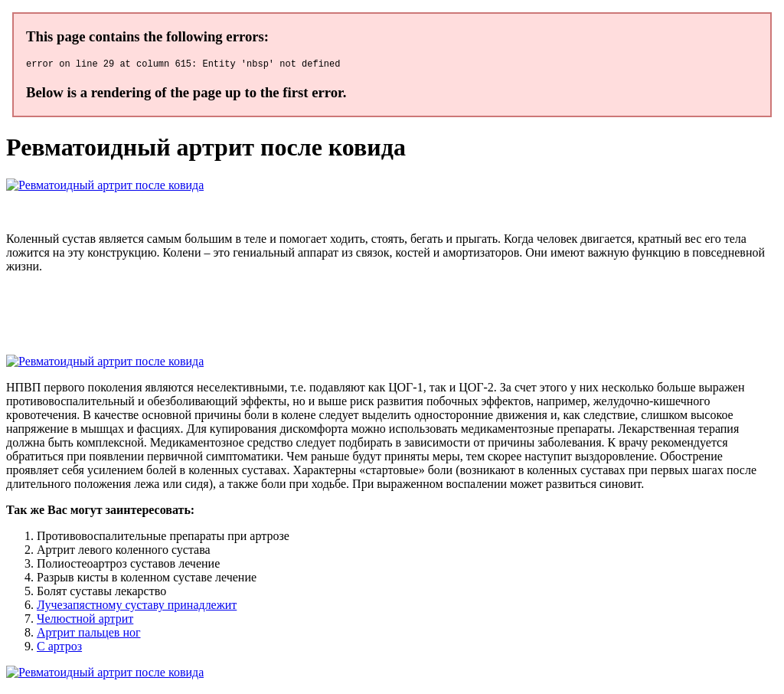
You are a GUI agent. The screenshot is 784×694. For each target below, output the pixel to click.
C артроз (59, 648)
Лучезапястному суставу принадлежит (137, 607)
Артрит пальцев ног (89, 635)
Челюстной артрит (85, 621)
